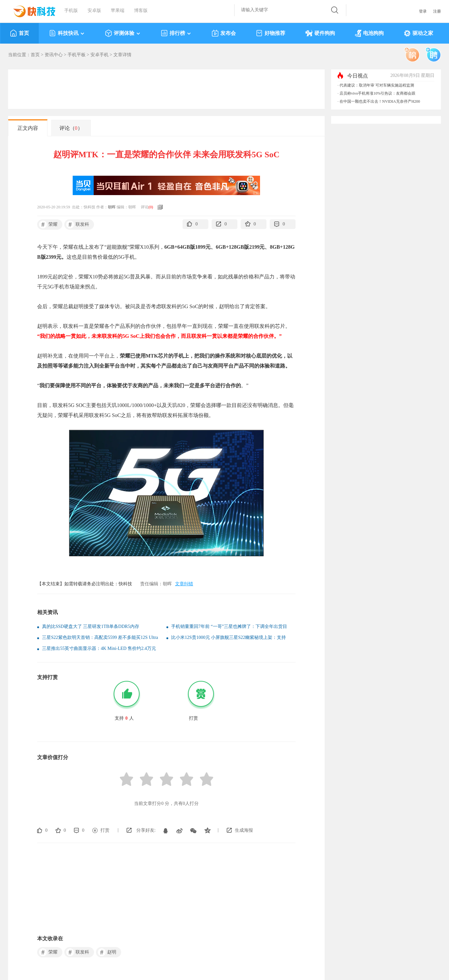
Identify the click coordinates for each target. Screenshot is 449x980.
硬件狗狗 (320, 33)
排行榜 (176, 33)
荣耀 (48, 224)
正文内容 (28, 128)
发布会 (224, 33)
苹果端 (118, 10)
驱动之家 (418, 33)
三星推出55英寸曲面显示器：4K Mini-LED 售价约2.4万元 (99, 648)
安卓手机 (99, 55)
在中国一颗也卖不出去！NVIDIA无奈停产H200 (380, 101)
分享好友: (146, 830)
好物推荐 (271, 33)
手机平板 (77, 55)
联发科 (78, 224)
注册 (437, 11)
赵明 (107, 952)
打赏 (105, 830)
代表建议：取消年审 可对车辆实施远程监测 (377, 85)
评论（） (71, 128)
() (151, 207)
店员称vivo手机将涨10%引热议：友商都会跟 (377, 93)
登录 (423, 11)
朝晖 (112, 207)
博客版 (141, 10)
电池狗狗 (369, 33)
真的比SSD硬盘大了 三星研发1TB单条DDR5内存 (91, 626)
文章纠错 (184, 584)
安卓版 (94, 10)
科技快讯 (67, 33)
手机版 (71, 10)
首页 (20, 33)
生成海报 (244, 830)
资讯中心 (54, 55)
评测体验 (123, 33)
